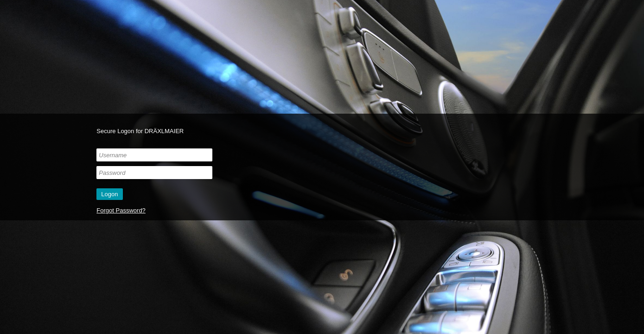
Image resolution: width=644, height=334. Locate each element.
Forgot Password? (121, 210)
